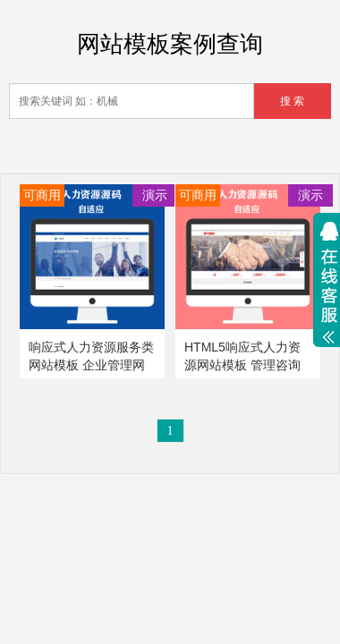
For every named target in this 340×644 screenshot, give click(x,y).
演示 (155, 195)
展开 (327, 287)
